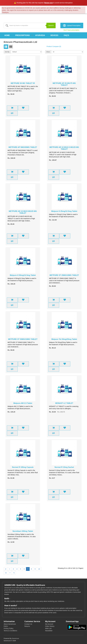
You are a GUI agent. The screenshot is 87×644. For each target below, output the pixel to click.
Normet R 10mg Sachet (64, 467)
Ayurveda (40, 35)
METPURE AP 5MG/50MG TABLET (23, 147)
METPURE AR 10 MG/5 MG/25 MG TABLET (23, 212)
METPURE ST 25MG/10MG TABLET (64, 275)
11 (6, 573)
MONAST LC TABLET (64, 403)
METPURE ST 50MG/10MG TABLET (23, 339)
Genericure (15, 638)
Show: (48, 52)
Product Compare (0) (54, 46)
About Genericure (10, 624)
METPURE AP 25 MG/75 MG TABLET (64, 84)
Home (7, 35)
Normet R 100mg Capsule (23, 467)
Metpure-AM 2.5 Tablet (23, 403)
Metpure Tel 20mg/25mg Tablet (64, 339)
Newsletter (49, 631)
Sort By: (7, 52)
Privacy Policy (9, 628)
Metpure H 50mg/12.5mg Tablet (23, 275)
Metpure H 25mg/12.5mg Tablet (64, 211)
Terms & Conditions (10, 631)
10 (39, 569)
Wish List (48, 628)
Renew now (49, 3)
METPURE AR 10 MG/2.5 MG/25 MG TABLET (64, 148)
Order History (50, 626)
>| (14, 573)
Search (51, 25)
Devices (54, 35)
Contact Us (28, 624)
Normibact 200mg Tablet (23, 531)
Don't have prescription (71, 30)
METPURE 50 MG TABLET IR (23, 83)
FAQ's (66, 35)
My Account (49, 624)
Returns (27, 626)
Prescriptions (22, 35)
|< (6, 569)
